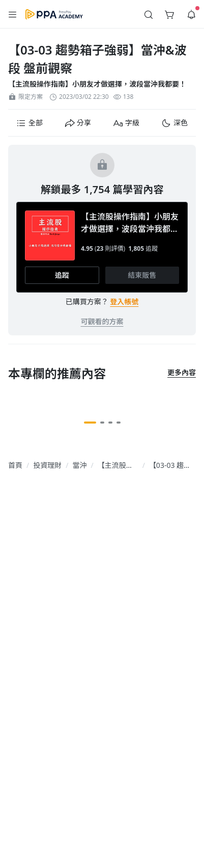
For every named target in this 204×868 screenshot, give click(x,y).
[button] (13, 14)
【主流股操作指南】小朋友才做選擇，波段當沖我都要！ (97, 84)
